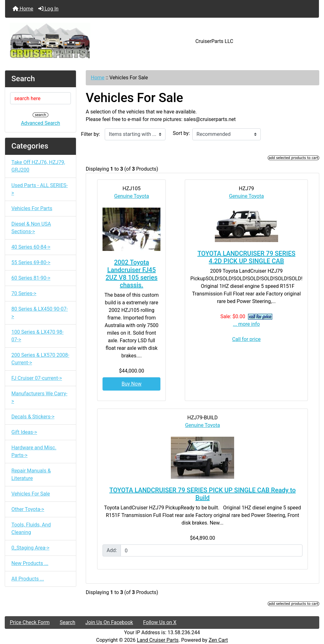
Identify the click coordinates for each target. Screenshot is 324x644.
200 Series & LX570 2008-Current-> (40, 359)
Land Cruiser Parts (158, 640)
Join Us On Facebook (109, 622)
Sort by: (181, 133)
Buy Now (131, 384)
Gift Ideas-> (24, 432)
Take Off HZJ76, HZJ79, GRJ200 (38, 166)
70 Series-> (24, 293)
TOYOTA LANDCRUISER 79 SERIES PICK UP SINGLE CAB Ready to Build (203, 494)
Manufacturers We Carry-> (39, 397)
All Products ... (28, 579)
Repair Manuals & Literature (31, 474)
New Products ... (30, 563)
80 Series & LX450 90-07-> (40, 313)
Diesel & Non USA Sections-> (31, 228)
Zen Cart (218, 640)
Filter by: (90, 134)
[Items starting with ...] (135, 134)
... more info (246, 324)
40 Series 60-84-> (31, 247)
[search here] (40, 98)
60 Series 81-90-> (31, 278)
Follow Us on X (160, 622)
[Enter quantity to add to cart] (212, 550)
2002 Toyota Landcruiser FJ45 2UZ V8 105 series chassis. (132, 274)
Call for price (246, 339)
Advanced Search (40, 123)
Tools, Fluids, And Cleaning (31, 529)
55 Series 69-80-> (31, 262)
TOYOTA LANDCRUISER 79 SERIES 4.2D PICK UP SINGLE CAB (246, 257)
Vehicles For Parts (32, 208)
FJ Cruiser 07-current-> (37, 378)
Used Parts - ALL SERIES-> (40, 189)
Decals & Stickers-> (33, 417)
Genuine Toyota (132, 196)
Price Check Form (30, 622)
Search (68, 622)
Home (23, 9)
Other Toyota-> (28, 509)
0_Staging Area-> (30, 548)
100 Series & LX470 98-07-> (37, 336)
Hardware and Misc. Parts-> (34, 451)
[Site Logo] (57, 41)
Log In (48, 9)
